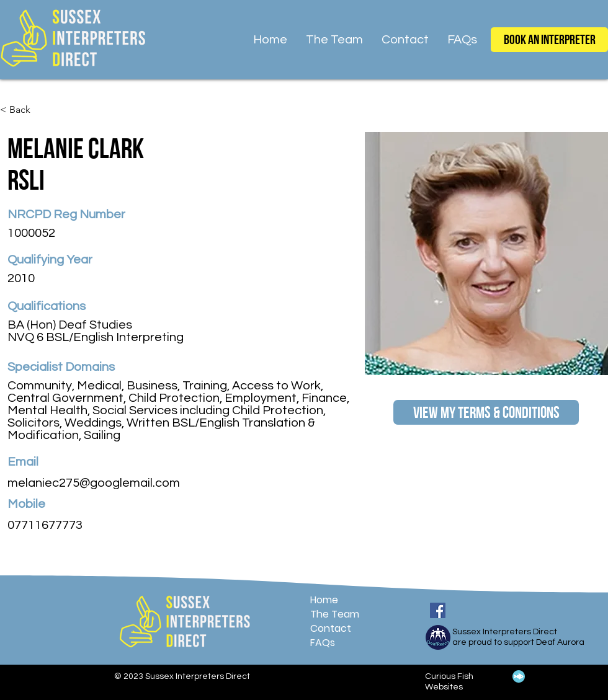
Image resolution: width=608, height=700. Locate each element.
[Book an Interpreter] (549, 40)
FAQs (323, 643)
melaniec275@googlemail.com (94, 483)
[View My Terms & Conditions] (486, 412)
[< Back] (25, 110)
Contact (331, 628)
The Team (335, 614)
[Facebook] (438, 610)
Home (324, 600)
